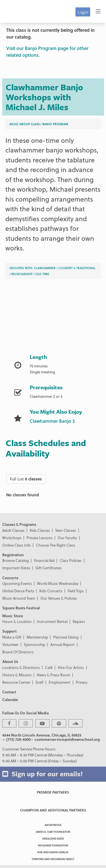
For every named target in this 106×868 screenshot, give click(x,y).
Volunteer (10, 644)
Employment (60, 682)
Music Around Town (19, 598)
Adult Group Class (24, 124)
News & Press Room (54, 675)
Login (83, 12)
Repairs (79, 621)
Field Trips (76, 591)
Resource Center (16, 682)
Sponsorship (34, 644)
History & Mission (17, 675)
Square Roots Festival (21, 608)
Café (49, 667)
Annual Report (62, 644)
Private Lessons (40, 538)
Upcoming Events (17, 583)
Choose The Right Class (56, 545)
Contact (9, 692)
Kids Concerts (51, 591)
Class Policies (71, 560)
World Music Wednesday (58, 583)
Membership (37, 637)
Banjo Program (55, 124)
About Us (10, 661)
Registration (13, 555)
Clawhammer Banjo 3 (52, 421)
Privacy (82, 682)
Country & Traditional (77, 268)
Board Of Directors (18, 652)
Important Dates (16, 568)
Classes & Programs (19, 524)
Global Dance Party (18, 591)
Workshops (12, 538)
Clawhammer (45, 268)
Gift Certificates (48, 568)
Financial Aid (44, 560)
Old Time (42, 274)
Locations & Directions (21, 667)
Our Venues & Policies (59, 598)
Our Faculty (67, 538)
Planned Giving (66, 637)
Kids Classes (40, 530)
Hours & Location (17, 621)
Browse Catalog (16, 560)
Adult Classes (13, 530)
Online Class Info (17, 545)
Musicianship (22, 274)
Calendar (10, 699)
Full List (26, 479)
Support (9, 631)
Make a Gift (12, 637)
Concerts (10, 578)
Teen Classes (66, 530)
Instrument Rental (52, 621)
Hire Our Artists (71, 667)
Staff (39, 682)
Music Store (13, 616)
